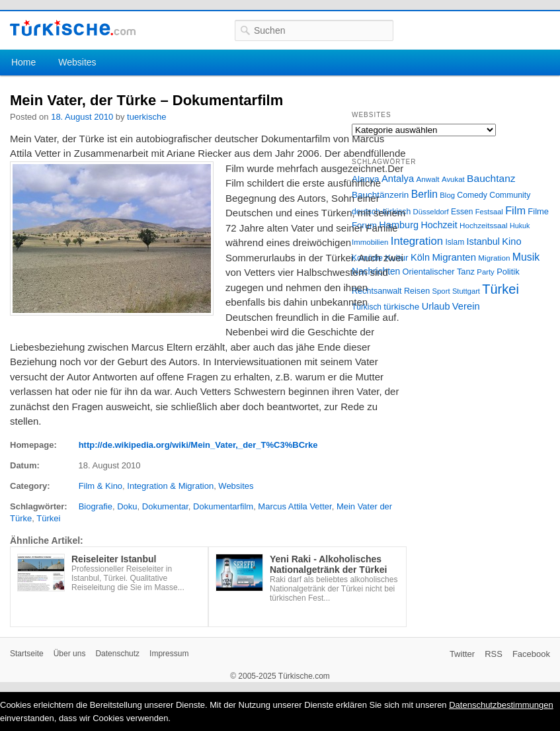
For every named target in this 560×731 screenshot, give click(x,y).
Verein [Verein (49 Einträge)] (466, 306)
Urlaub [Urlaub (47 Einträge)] (436, 306)
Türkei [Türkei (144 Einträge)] (500, 289)
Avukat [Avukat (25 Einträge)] (453, 179)
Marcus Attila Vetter (295, 506)
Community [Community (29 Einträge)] (510, 195)
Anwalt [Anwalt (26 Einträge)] (428, 179)
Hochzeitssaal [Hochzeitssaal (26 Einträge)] (484, 225)
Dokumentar (165, 506)
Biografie (96, 506)
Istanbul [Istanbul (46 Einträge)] (483, 241)
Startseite (27, 654)
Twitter (462, 654)
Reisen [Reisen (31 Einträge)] (417, 291)
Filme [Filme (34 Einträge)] (538, 211)
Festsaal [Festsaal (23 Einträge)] (489, 212)
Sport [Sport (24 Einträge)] (441, 291)
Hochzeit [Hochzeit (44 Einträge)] (439, 225)
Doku (127, 506)
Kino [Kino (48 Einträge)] (511, 241)
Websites (77, 62)
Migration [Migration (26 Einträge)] (494, 258)
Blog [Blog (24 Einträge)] (447, 195)
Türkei (48, 518)
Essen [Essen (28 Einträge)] (462, 212)
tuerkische (146, 117)
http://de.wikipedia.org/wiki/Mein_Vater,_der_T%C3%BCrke (198, 445)
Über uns (70, 654)
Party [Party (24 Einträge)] (485, 272)
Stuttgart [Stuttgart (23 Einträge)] (466, 291)
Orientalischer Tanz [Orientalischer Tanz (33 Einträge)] (439, 272)
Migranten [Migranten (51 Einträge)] (454, 257)
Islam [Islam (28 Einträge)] (455, 242)
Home (23, 62)
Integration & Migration (170, 486)
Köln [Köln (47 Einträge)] (420, 257)
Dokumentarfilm (223, 506)
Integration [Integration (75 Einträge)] (417, 241)
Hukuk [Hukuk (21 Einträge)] (520, 226)
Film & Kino (100, 486)
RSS (494, 654)
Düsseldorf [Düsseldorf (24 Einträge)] (431, 212)
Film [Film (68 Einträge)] (515, 210)
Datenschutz (117, 654)
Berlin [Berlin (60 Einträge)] (424, 194)
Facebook (531, 654)
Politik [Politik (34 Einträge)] (508, 272)
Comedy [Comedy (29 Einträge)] (472, 195)
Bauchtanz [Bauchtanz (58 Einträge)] (491, 178)
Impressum (169, 654)
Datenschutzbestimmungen (501, 705)
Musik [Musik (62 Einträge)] (526, 257)
